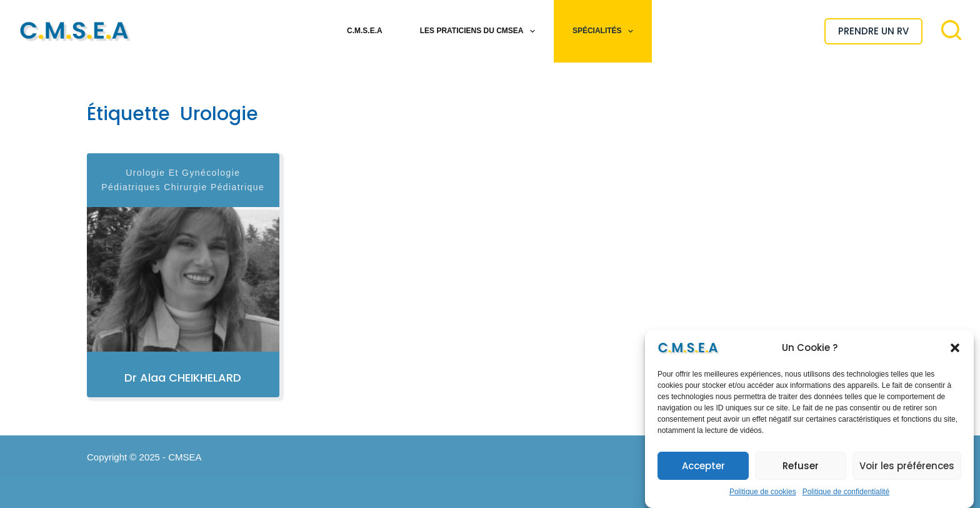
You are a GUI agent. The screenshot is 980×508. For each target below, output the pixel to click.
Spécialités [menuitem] (605, 31)
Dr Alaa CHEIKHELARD (183, 378)
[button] (955, 348)
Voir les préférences (907, 466)
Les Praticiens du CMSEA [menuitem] (480, 31)
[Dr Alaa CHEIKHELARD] (183, 279)
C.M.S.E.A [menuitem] (365, 31)
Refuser (801, 466)
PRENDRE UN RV (873, 31)
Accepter (703, 466)
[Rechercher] (951, 30)
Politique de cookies (763, 492)
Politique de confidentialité (846, 492)
